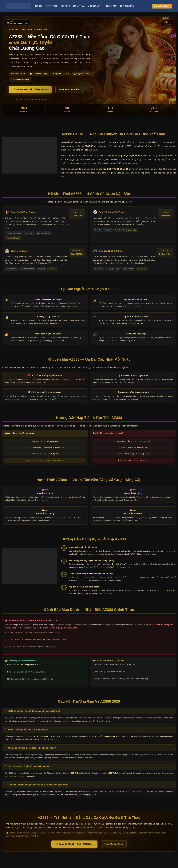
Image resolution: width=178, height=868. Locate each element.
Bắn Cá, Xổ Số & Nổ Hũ (111, 251)
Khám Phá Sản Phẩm (114, 844)
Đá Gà (39, 6)
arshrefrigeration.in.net (82, 551)
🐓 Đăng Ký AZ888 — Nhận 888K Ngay (74, 844)
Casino (66, 6)
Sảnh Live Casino (20, 251)
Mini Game (94, 6)
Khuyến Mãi (110, 6)
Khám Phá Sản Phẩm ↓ (70, 89)
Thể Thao (52, 6)
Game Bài (79, 6)
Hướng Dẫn (127, 6)
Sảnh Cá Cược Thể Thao (111, 212)
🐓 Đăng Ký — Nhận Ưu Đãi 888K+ (30, 89)
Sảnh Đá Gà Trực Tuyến (23, 212)
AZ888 (64, 142)
